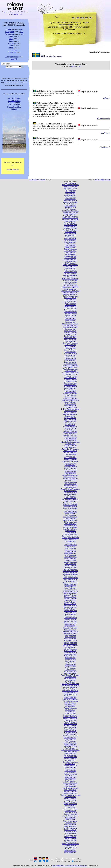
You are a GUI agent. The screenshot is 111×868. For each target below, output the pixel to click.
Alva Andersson (70, 197)
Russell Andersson (70, 746)
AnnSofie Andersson (70, 230)
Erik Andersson (70, 346)
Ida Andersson (70, 423)
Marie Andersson (70, 597)
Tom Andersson (70, 800)
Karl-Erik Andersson (70, 503)
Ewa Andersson (70, 357)
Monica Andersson (70, 640)
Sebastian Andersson (70, 762)
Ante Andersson (70, 232)
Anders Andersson (70, 200)
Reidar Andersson (70, 720)
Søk (21, 29)
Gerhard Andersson (70, 376)
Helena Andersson (70, 407)
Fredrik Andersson (70, 367)
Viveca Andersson (70, 838)
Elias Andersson (70, 319)
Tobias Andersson (70, 798)
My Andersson (70, 647)
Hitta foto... (78, 66)
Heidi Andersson (70, 404)
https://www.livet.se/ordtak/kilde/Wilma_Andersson (70, 865)
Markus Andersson (70, 605)
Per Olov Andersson (70, 687)
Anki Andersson (70, 207)
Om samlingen (14, 105)
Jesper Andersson (70, 459)
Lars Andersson (70, 532)
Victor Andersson (70, 830)
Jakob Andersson (70, 440)
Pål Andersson (70, 710)
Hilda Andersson (70, 416)
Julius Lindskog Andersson (70, 489)
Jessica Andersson (70, 463)
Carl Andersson (70, 277)
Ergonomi (5, 12)
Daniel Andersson (70, 306)
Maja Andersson (70, 581)
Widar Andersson (70, 842)
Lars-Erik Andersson (70, 534)
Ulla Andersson (70, 819)
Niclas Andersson (70, 654)
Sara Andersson (70, 760)
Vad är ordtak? (14, 98)
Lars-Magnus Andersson (70, 538)
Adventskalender (13, 14)
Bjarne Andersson (70, 251)
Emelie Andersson (70, 333)
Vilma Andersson (70, 837)
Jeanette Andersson (70, 451)
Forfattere (9, 34)
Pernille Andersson (70, 696)
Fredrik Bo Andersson (70, 369)
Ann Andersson (70, 209)
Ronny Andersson (70, 738)
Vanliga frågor (14, 103)
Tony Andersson (70, 805)
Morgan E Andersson (70, 645)
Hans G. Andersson (70, 399)
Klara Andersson (70, 519)
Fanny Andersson (70, 360)
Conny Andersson (70, 301)
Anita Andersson (70, 206)
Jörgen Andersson (70, 491)
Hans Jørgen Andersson (70, 400)
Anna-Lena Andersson (70, 218)
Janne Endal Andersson (70, 449)
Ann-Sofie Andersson (70, 213)
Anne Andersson (70, 221)
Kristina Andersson (70, 525)
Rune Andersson (70, 745)
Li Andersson (70, 546)
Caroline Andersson (70, 282)
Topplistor (12, 52)
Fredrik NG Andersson (70, 366)
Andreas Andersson (70, 202)
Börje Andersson (70, 268)
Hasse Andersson (70, 402)
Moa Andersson (70, 635)
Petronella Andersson (70, 701)
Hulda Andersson (70, 419)
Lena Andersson (70, 543)
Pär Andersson (70, 712)
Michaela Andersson (70, 628)
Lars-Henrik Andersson (70, 536)
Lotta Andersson (70, 564)
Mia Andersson (70, 625)
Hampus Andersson (70, 393)
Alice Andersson (70, 193)
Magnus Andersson (70, 576)
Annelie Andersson (70, 225)
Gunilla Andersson (70, 381)
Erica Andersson (70, 345)
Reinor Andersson (70, 722)
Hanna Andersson (70, 395)
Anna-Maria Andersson (70, 219)
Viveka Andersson (70, 840)
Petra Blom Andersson (70, 699)
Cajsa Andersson (70, 270)
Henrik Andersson (70, 412)
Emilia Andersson (70, 336)
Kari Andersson (70, 496)
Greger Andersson (70, 379)
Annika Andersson (70, 228)
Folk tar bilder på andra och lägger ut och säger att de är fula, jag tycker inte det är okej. (53, 125)
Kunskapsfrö (19, 12)
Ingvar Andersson (70, 433)
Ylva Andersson (70, 845)
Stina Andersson (70, 779)
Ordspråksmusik (12, 57)
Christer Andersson (70, 289)
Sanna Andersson (70, 758)
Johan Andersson (70, 473)
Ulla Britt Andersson (70, 821)
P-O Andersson (70, 670)
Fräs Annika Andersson (70, 372)
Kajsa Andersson (70, 494)
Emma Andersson (70, 338)
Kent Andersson (70, 510)
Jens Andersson (70, 456)
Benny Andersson (70, 240)
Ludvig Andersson (70, 567)
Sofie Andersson (70, 771)
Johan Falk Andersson (70, 475)
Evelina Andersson (70, 353)
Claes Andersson (70, 298)
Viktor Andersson (70, 833)
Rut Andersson (70, 748)
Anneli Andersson (70, 223)
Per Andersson (70, 682)
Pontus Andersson (70, 708)
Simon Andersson (70, 767)
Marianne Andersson (70, 595)
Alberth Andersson (70, 188)
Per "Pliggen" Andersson (70, 685)
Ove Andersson (70, 666)
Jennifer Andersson (70, 452)
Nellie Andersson (70, 651)
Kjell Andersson (70, 515)
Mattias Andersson (70, 618)
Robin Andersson (70, 727)
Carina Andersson (70, 273)
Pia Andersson (70, 706)
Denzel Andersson (70, 313)
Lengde (14, 50)
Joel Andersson (70, 472)
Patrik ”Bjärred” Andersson (70, 675)
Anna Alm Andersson (70, 216)
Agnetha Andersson (70, 186)
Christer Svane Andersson (70, 291)
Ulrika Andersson (70, 825)
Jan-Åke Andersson (70, 446)
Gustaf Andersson (70, 385)
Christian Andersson (70, 293)
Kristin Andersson (70, 524)
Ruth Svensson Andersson (70, 750)
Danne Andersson (70, 308)
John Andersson (70, 480)
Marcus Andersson (70, 590)
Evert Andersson (70, 355)
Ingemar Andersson (70, 432)
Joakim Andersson (70, 470)
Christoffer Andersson (70, 296)
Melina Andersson (70, 621)
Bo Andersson (70, 254)
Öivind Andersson (70, 851)
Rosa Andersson (70, 739)
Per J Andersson (70, 680)
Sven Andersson (70, 785)
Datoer (11, 43)
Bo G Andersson (70, 258)
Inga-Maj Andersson (70, 426)
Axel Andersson (70, 237)
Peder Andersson (70, 678)
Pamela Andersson (70, 672)
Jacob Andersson (70, 439)
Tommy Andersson (70, 804)
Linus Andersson (70, 559)
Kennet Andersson (70, 506)
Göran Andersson (70, 388)
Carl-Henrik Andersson (70, 279)
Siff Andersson (70, 764)
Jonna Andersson (70, 487)
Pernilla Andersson (70, 694)
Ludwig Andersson (70, 569)
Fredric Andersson (70, 364)
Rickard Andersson (70, 724)
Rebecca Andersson (70, 717)
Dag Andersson (70, 303)
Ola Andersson (70, 661)
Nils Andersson (70, 658)
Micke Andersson (70, 630)
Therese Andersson (70, 792)
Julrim (26, 12)
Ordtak (12, 12)
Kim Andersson (70, 513)
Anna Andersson (70, 214)
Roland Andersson (70, 732)
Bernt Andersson (70, 242)
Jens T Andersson (70, 458)
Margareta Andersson (70, 592)
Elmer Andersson (70, 331)
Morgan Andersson (70, 644)
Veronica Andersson (70, 828)
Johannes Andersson (70, 479)
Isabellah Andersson (70, 435)
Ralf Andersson (70, 713)
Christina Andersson (70, 294)
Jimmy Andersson (70, 468)
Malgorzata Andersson (70, 583)
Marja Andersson (70, 604)
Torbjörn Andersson (70, 809)
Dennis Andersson (70, 312)
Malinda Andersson (70, 586)
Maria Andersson (70, 593)
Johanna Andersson (70, 477)
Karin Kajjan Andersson (70, 499)
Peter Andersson (70, 698)
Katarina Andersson (70, 505)
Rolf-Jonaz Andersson (70, 736)
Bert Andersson (70, 244)
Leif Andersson (70, 541)
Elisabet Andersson (70, 326)
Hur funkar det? (14, 101)
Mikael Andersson (70, 633)
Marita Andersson (70, 602)
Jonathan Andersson (70, 486)
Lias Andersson (70, 548)
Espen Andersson (70, 350)
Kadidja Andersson (70, 492)
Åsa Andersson (70, 849)
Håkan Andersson (70, 421)
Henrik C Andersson (70, 414)
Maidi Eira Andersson (70, 578)
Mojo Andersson (70, 637)
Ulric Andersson (70, 823)
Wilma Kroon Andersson (70, 844)
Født (11, 39)
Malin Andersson (70, 585)
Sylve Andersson (70, 786)
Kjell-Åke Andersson (70, 517)
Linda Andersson (70, 553)
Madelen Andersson (70, 572)
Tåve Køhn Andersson (70, 816)
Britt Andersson (70, 263)
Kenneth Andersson (70, 508)
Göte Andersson (70, 392)
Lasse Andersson (70, 539)
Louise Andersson (70, 565)
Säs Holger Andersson (70, 788)
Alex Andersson (70, 190)
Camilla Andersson (70, 272)
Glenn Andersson (70, 378)
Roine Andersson (70, 731)
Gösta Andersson (70, 390)
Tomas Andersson (70, 802)
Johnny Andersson (70, 482)
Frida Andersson (70, 371)
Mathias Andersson (70, 614)
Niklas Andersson (70, 656)
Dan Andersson (70, 305)
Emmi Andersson (70, 339)
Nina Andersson (70, 659)
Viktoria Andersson (70, 835)
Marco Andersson (70, 588)
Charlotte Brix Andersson (70, 287)
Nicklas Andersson (70, 652)
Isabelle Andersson (70, 437)
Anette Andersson (70, 204)
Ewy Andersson (70, 359)
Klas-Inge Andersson (70, 520)
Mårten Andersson (70, 649)
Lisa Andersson (70, 560)
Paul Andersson (70, 677)
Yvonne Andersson (70, 847)
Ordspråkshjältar (14, 107)
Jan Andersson (70, 444)
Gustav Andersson (70, 386)
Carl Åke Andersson (70, 275)
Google (71, 66)
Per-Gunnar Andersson (70, 691)
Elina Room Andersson (70, 324)
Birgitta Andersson (70, 249)
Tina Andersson (70, 797)
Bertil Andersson (70, 246)
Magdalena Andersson (70, 574)
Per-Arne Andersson (70, 689)
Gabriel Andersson (70, 374)
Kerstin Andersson (70, 512)
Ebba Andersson (70, 317)
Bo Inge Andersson (70, 256)
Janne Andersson (70, 447)
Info (21, 14)
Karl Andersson (70, 501)
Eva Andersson (70, 352)
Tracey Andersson (70, 814)
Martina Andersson (70, 611)
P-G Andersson (70, 668)
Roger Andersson (70, 729)
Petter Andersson (70, 703)
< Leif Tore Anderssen (37, 180)
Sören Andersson (70, 790)
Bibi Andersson (70, 247)
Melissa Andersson (70, 623)
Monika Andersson (70, 642)
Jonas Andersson (70, 484)
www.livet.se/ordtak (13, 169)
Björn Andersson (70, 253)
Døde (11, 41)
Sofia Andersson (70, 769)
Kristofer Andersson (70, 527)
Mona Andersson (70, 639)
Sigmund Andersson (70, 765)
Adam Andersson (70, 183)
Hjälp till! (14, 109)
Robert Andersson (70, 725)
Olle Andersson (70, 663)
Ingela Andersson (70, 430)
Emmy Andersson (70, 341)
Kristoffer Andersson (70, 529)
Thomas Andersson (70, 793)
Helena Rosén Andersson (70, 409)
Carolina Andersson (70, 280)
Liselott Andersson (70, 562)
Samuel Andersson (70, 755)
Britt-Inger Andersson (70, 265)
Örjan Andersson (70, 852)
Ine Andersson (70, 425)
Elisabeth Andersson (70, 327)
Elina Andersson (70, 322)
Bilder (11, 36)
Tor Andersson (70, 807)
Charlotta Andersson (70, 286)
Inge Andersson (70, 428)
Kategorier (10, 32)
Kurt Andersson (70, 531)
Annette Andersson (70, 226)
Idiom (11, 48)
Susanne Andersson (70, 783)
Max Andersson (70, 619)
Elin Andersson (70, 320)
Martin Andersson (70, 609)
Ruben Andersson (70, 743)
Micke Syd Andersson (70, 632)
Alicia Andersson (70, 195)
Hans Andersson (70, 397)
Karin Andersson (70, 498)
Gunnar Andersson (70, 383)
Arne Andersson (70, 235)
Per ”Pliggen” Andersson (70, 684)
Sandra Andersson (70, 757)
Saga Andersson (70, 753)
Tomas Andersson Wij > (103, 180)
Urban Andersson (70, 826)
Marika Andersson (70, 599)
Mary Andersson (70, 612)
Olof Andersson (70, 665)
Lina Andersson (70, 552)
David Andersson (70, 310)
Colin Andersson (70, 299)
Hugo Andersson (70, 418)
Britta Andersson (70, 266)
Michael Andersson (70, 626)
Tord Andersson (70, 811)
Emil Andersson (70, 334)
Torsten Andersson (70, 812)
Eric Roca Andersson (70, 343)
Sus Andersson (70, 781)
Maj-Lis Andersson (70, 579)
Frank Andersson (70, 362)
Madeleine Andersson (70, 571)
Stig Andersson (70, 778)
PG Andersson (70, 705)
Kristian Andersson (70, 522)
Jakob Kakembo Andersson (70, 442)
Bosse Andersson (70, 261)
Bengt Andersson (70, 239)
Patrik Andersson (70, 673)
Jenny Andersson (70, 454)
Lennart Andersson (70, 545)
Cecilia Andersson (70, 284)
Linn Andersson (70, 555)
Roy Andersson (70, 741)
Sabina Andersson (70, 752)
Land (11, 45)
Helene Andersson (70, 411)
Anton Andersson (70, 233)
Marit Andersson (70, 600)
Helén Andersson (70, 406)
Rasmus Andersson (70, 715)
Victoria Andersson (70, 831)
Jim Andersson (70, 465)
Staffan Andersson (70, 774)
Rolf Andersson (70, 734)
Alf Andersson (70, 192)
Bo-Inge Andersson (70, 259)
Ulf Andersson (70, 818)
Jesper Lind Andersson (70, 461)
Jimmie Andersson (70, 466)
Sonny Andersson (70, 772)
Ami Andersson (70, 199)
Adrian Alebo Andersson (70, 185)
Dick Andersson (70, 315)
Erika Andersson (70, 348)
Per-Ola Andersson (70, 692)
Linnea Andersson (70, 557)
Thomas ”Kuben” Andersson (70, 795)
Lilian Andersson (70, 550)
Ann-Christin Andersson (70, 211)
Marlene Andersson (70, 607)
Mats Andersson (70, 616)
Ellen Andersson (70, 329)
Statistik (14, 59)
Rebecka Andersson (70, 718)
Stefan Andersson (70, 776)
